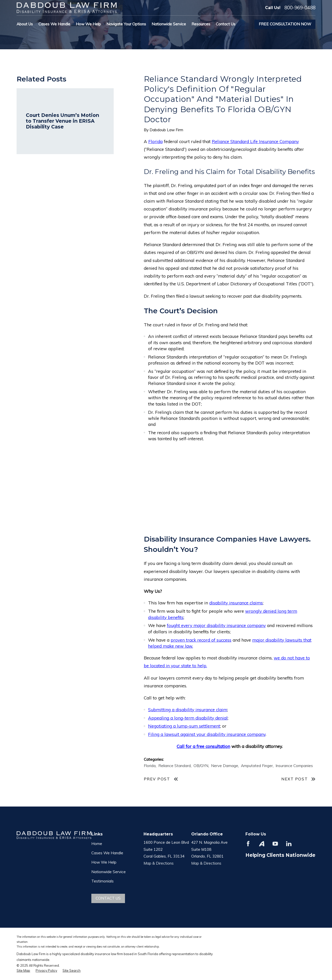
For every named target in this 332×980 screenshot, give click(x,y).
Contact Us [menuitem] (226, 24)
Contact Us (108, 898)
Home (97, 844)
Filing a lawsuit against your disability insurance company (207, 734)
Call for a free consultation (203, 746)
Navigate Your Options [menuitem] (126, 24)
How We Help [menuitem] (88, 24)
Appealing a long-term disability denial (188, 718)
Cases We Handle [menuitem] (54, 24)
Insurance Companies (294, 766)
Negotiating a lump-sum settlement (184, 726)
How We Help (104, 862)
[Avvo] (262, 844)
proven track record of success (201, 640)
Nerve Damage (225, 766)
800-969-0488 (300, 8)
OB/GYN (201, 766)
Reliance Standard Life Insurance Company (255, 141)
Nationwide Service (109, 872)
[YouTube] (275, 844)
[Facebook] (248, 844)
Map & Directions (159, 863)
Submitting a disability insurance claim (188, 710)
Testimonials (103, 881)
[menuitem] (23, 971)
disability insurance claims (236, 603)
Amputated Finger (257, 766)
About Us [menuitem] (25, 24)
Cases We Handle (107, 853)
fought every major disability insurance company (216, 625)
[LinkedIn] (289, 844)
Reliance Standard (175, 766)
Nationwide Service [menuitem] (169, 24)
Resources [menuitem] (201, 24)
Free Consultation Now (285, 24)
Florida (155, 141)
